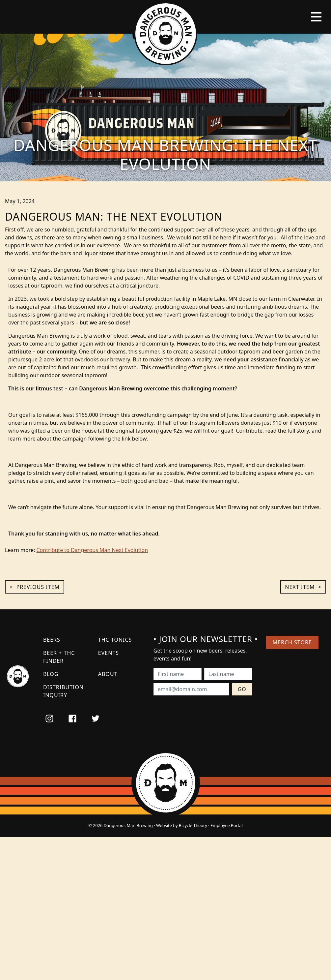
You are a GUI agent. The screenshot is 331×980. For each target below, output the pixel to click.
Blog (51, 674)
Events (109, 653)
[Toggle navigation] (316, 17)
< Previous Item (35, 587)
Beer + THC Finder (59, 657)
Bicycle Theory (193, 825)
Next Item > (303, 587)
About (108, 674)
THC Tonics (115, 640)
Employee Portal (227, 825)
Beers (52, 640)
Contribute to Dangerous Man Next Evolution (92, 550)
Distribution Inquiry (63, 691)
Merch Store (292, 642)
